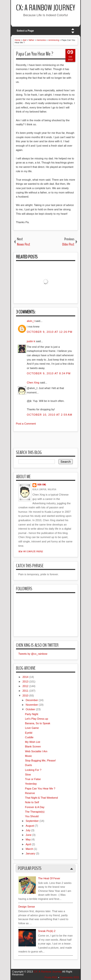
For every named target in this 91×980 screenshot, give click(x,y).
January (30, 853)
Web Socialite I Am (36, 751)
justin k (31, 341)
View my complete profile (31, 552)
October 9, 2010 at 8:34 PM (49, 373)
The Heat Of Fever (49, 878)
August (30, 826)
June (29, 835)
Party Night (32, 714)
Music (29, 756)
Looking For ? (33, 770)
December (32, 700)
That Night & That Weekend (41, 798)
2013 (25, 682)
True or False (33, 779)
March (29, 849)
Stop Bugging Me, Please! (40, 760)
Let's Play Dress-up (37, 719)
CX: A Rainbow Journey (46, 8)
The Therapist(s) (35, 812)
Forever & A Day (35, 807)
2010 (25, 696)
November (32, 705)
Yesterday (31, 784)
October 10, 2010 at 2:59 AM (50, 415)
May (28, 839)
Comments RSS (70, 977)
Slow (28, 774)
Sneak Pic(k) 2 (47, 931)
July (28, 830)
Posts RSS (51, 977)
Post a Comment (26, 424)
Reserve (30, 793)
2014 (25, 677)
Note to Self (32, 802)
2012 (25, 686)
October (30, 709)
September (32, 821)
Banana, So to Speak (38, 723)
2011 (25, 691)
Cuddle (29, 737)
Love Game (32, 728)
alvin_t (31, 321)
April (28, 844)
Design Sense (27, 907)
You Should (32, 816)
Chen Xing (33, 383)
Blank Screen (33, 746)
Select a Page (25, 31)
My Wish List (33, 742)
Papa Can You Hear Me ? (35, 54)
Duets (29, 765)
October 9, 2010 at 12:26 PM (50, 332)
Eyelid (29, 733)
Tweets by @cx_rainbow (33, 654)
